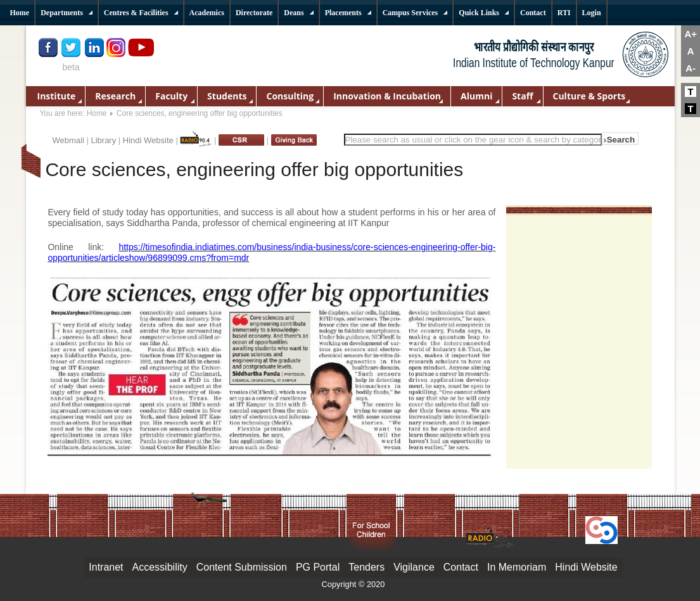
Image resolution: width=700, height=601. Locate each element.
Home (97, 113)
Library (103, 140)
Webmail (68, 140)
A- (690, 68)
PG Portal (318, 567)
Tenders (366, 567)
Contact (461, 567)
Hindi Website (148, 140)
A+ (690, 34)
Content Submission (242, 567)
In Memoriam (517, 567)
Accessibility (160, 567)
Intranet (106, 567)
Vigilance (414, 567)
